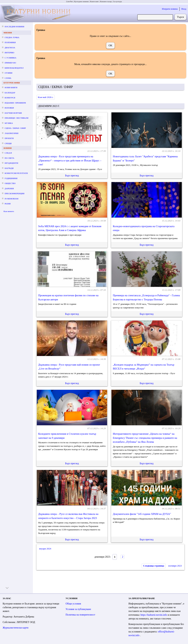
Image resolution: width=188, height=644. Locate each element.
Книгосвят (94, 1)
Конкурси (10, 98)
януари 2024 (45, 549)
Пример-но (10, 63)
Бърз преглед (72, 176)
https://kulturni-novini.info (154, 615)
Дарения (9, 188)
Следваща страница (154, 566)
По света (9, 158)
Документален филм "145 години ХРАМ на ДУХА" (142, 514)
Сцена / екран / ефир (15, 128)
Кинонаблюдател (14, 68)
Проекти (9, 138)
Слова (8, 78)
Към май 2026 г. (46, 97)
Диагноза (10, 48)
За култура (117, 1)
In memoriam (11, 199)
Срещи (8, 143)
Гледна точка (12, 37)
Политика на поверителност (80, 615)
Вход (184, 9)
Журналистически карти (16, 628)
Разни (8, 204)
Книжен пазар (106, 1)
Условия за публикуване (78, 609)
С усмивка (10, 58)
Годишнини (11, 178)
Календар (10, 93)
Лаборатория (11, 133)
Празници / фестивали (17, 118)
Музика (9, 123)
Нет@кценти (11, 163)
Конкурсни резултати (16, 173)
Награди (9, 168)
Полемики (10, 42)
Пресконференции (14, 193)
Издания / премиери (15, 103)
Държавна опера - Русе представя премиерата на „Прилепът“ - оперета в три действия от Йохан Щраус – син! (70, 160)
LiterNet (69, 1)
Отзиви (8, 73)
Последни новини (14, 27)
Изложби (9, 108)
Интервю (9, 53)
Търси (180, 17)
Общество (10, 183)
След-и (8, 153)
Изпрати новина (170, 9)
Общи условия (73, 604)
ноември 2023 (175, 566)
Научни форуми (13, 113)
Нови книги (11, 87)
